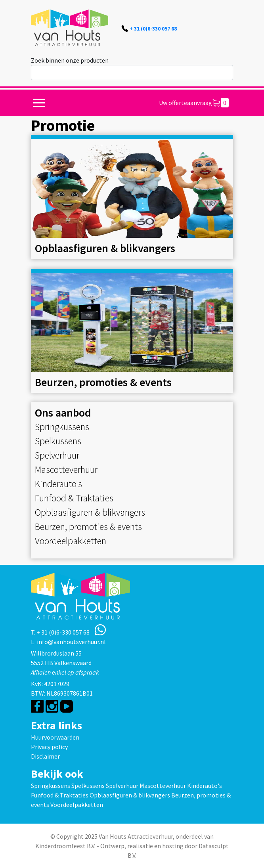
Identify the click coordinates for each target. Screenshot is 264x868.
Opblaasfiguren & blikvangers (90, 512)
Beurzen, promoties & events (88, 527)
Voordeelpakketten (71, 541)
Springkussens (62, 427)
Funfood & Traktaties (74, 498)
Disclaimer (45, 756)
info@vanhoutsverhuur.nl (71, 642)
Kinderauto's (58, 484)
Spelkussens (58, 441)
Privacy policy (49, 747)
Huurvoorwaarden (55, 737)
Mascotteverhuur (66, 469)
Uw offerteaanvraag (194, 103)
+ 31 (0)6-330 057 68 (153, 29)
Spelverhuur (57, 455)
